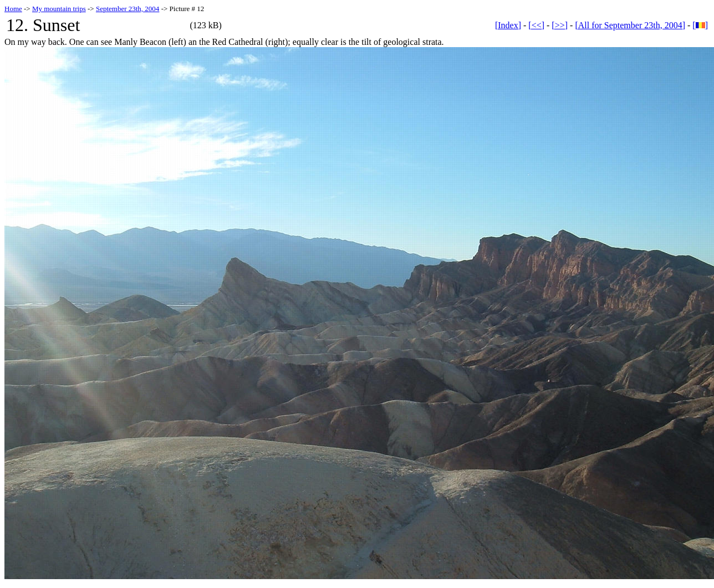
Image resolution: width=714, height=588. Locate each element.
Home (13, 9)
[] (700, 25)
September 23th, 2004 (127, 9)
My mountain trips (59, 9)
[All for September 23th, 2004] (630, 25)
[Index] (508, 25)
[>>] (560, 25)
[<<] (536, 25)
